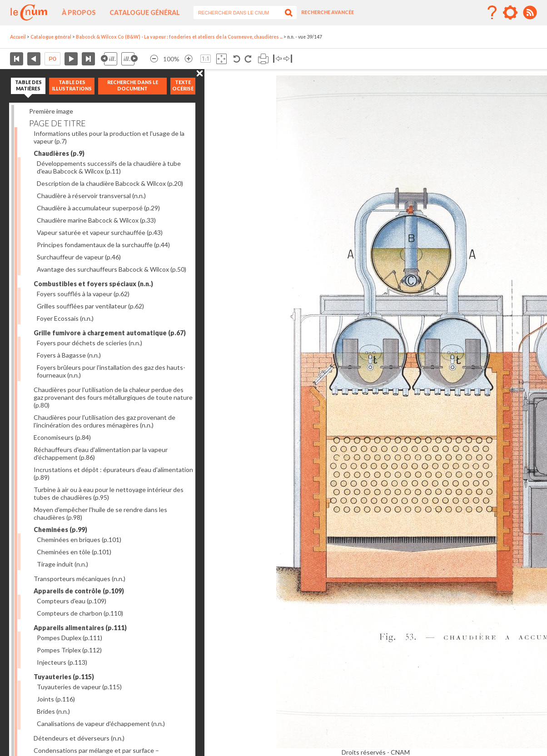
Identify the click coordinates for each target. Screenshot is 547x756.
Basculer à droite (288, 59)
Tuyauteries (64, 677)
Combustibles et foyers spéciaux (93, 284)
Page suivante (71, 59)
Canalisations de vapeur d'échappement (101, 724)
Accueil (18, 37)
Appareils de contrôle (79, 591)
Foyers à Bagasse (69, 355)
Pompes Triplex (69, 650)
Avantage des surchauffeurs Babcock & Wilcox (112, 269)
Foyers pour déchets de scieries (90, 343)
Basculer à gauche (277, 59)
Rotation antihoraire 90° (237, 59)
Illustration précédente (109, 59)
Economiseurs (62, 437)
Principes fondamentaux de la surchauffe (103, 245)
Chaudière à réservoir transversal (91, 196)
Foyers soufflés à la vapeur (83, 294)
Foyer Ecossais (65, 318)
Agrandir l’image (189, 59)
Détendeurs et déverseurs (79, 738)
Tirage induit (62, 564)
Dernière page (88, 59)
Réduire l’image (154, 59)
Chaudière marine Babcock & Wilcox (96, 220)
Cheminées (60, 530)
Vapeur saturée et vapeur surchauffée (100, 232)
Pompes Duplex (70, 638)
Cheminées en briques (79, 540)
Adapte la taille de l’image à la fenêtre (221, 59)
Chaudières (59, 153)
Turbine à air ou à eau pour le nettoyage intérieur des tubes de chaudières (109, 493)
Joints (56, 699)
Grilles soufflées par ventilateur (90, 306)
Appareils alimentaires (80, 628)
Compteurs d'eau (72, 601)
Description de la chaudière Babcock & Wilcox (110, 183)
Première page (17, 59)
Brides (53, 711)
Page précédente (34, 59)
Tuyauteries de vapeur (79, 687)
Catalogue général (145, 12)
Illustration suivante (129, 59)
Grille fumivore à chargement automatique (110, 333)
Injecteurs (62, 662)
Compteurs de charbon (80, 613)
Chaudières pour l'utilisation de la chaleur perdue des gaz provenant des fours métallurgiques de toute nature (113, 397)
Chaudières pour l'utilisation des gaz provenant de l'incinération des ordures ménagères (104, 421)
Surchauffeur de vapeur (79, 257)
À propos (79, 12)
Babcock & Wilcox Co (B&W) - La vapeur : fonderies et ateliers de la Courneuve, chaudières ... (179, 37)
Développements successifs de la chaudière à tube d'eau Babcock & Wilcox (109, 167)
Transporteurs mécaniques (80, 579)
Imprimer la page (263, 59)
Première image (51, 111)
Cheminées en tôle (74, 552)
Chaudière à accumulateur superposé (98, 208)
